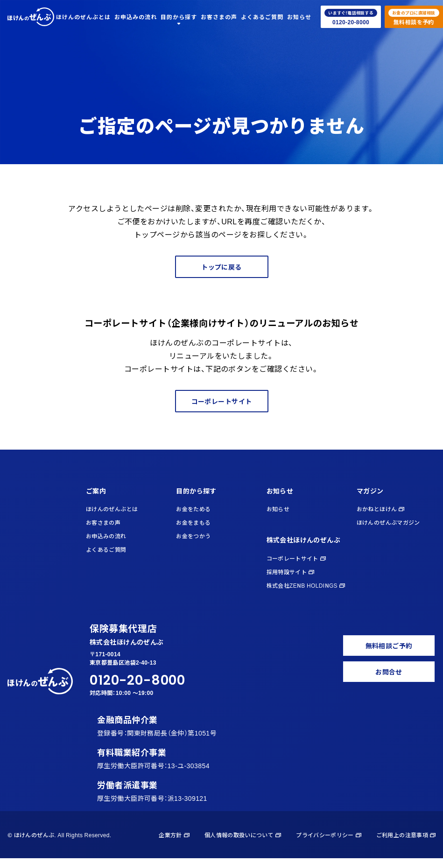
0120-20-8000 (137, 680)
